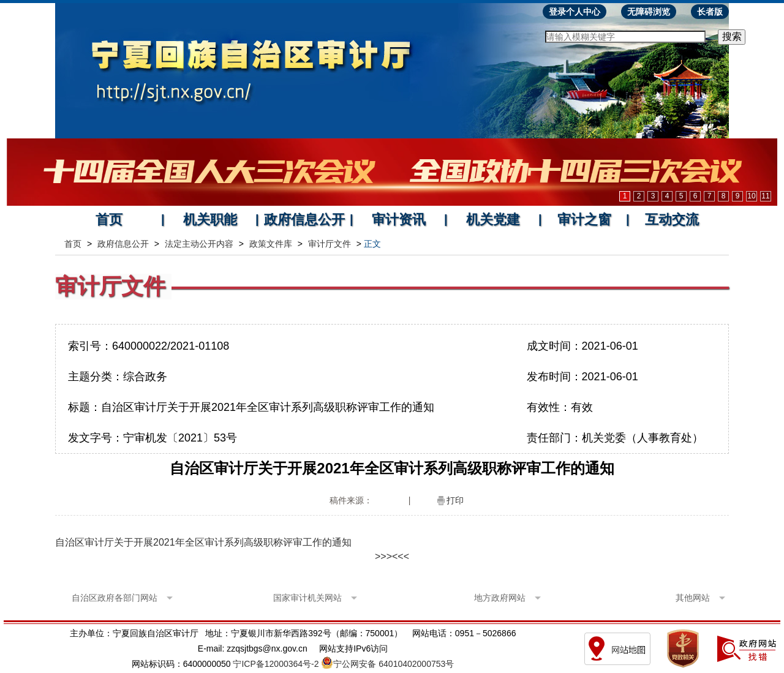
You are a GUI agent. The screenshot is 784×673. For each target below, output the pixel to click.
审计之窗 (584, 220)
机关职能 (210, 220)
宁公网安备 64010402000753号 (394, 664)
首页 (109, 220)
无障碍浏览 (649, 12)
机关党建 (493, 220)
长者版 (710, 12)
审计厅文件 (330, 244)
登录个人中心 (575, 12)
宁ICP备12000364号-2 (276, 664)
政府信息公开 (304, 220)
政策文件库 (271, 244)
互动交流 (672, 220)
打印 (455, 500)
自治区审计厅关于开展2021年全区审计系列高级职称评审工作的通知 (203, 542)
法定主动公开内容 (199, 244)
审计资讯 (399, 220)
